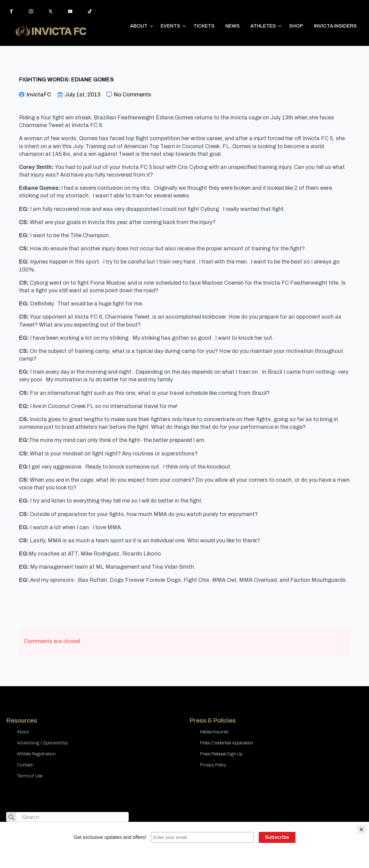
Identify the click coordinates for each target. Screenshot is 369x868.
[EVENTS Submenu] (184, 26)
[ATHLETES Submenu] (280, 26)
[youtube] (70, 11)
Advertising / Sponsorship (42, 743)
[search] (11, 817)
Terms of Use (30, 776)
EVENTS (170, 26)
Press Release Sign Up (221, 754)
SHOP (296, 26)
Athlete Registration (36, 754)
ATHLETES (263, 26)
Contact (25, 765)
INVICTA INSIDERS (335, 26)
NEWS (232, 26)
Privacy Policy (213, 765)
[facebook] (11, 11)
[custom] (90, 11)
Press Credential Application (227, 743)
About (23, 732)
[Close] (361, 829)
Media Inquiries (214, 732)
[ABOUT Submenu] (152, 26)
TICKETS (204, 26)
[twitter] (51, 11)
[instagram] (31, 11)
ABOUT (139, 26)
